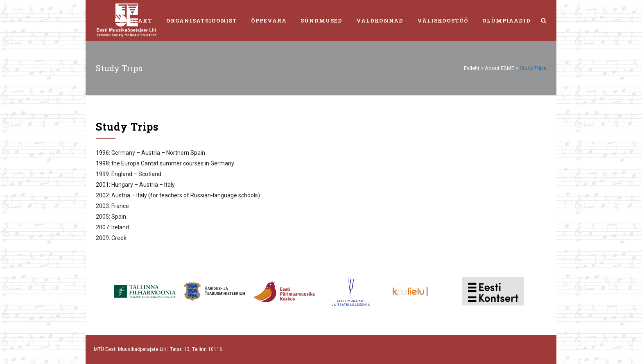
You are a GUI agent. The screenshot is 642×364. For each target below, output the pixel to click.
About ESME (500, 68)
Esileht (472, 68)
